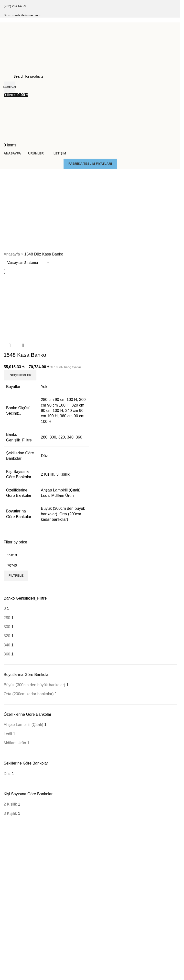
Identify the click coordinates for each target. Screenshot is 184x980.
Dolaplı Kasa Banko (19, 959)
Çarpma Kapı (14, 928)
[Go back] (10, 175)
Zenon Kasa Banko (18, 881)
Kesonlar (10, 911)
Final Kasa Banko (17, 856)
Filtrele (16, 576)
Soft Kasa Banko (16, 873)
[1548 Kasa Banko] (46, 307)
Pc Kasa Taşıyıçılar (18, 920)
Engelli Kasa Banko (18, 975)
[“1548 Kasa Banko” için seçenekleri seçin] (20, 375)
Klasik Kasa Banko (18, 864)
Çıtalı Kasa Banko (17, 847)
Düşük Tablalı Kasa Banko (24, 967)
